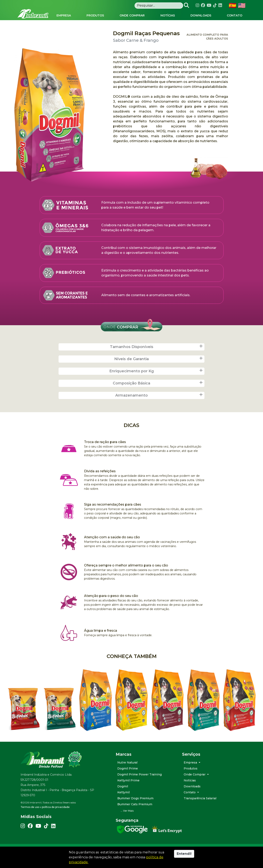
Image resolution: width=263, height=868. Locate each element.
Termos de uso (30, 818)
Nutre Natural (127, 773)
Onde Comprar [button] (195, 785)
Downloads (192, 797)
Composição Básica (158, 394)
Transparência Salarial (200, 809)
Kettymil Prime (128, 791)
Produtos (191, 779)
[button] (146, 822)
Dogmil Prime (128, 779)
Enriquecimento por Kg (156, 382)
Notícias (190, 791)
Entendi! (184, 854)
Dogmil (123, 797)
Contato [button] (190, 803)
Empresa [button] (191, 773)
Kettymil (123, 803)
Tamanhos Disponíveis (157, 357)
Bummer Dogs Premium (135, 809)
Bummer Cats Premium (135, 815)
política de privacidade (56, 818)
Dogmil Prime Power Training (140, 785)
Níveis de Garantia (159, 370)
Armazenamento (159, 406)
